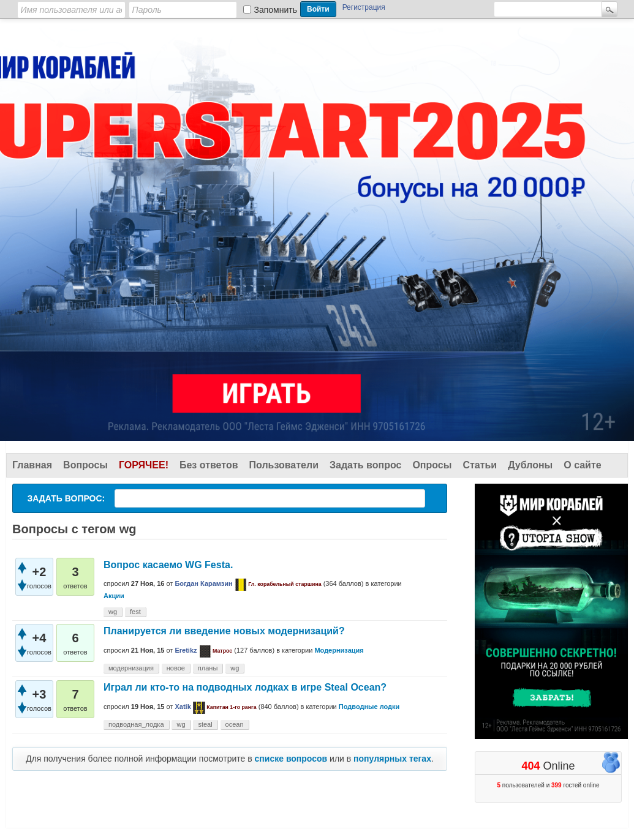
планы (208, 668)
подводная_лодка (136, 724)
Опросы (432, 465)
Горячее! (144, 465)
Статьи (480, 465)
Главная (32, 465)
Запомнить (276, 10)
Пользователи (284, 465)
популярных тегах (392, 759)
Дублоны (530, 465)
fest (135, 612)
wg (113, 612)
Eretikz (186, 650)
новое (176, 668)
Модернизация (339, 650)
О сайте (582, 465)
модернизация (131, 668)
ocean (235, 724)
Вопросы (85, 465)
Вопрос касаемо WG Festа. (168, 565)
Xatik (183, 707)
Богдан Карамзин (203, 583)
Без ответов (209, 465)
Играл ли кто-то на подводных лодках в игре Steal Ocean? (245, 687)
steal (205, 724)
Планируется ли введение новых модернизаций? (224, 631)
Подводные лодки (369, 707)
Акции (114, 596)
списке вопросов (291, 759)
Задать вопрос (365, 465)
